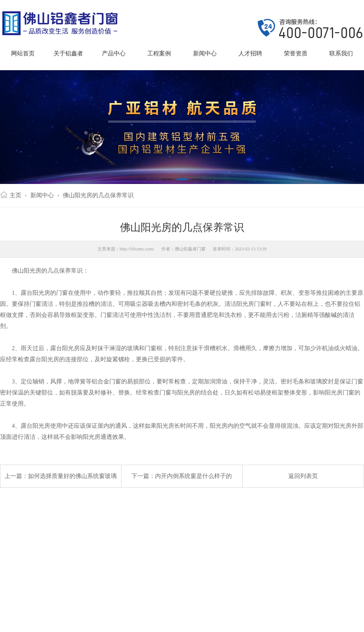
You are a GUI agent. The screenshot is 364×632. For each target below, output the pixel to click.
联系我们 (341, 53)
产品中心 (114, 53)
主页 (16, 195)
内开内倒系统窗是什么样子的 (193, 476)
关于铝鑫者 (68, 53)
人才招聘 (250, 53)
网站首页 (23, 53)
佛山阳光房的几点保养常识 (98, 195)
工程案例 (159, 53)
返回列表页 (303, 476)
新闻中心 (205, 53)
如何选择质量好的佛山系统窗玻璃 (72, 476)
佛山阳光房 (27, 271)
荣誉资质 (296, 53)
